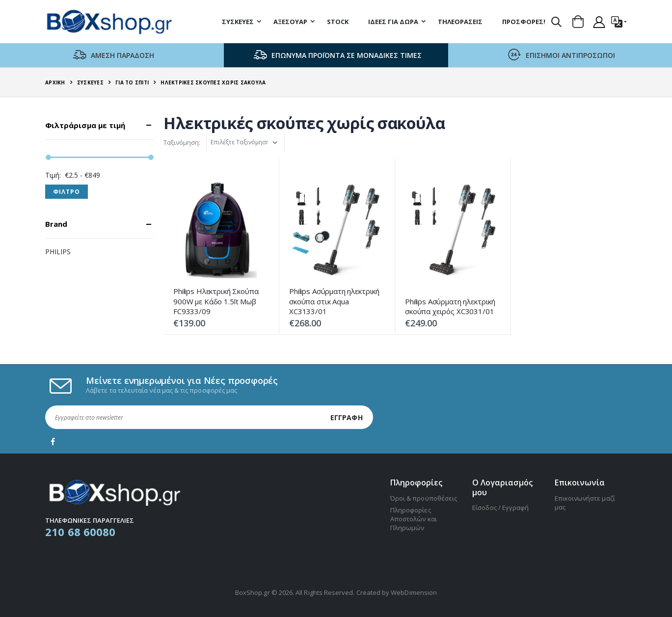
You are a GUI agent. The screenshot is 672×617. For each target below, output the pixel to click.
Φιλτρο (67, 192)
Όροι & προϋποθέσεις (424, 498)
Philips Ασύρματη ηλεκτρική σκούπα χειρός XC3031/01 (450, 306)
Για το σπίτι (132, 82)
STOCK (338, 22)
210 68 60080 (80, 532)
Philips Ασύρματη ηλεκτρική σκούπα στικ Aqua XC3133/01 (334, 301)
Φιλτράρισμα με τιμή (85, 125)
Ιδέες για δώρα (393, 22)
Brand (56, 224)
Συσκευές (238, 22)
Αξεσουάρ (290, 22)
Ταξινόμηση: (182, 142)
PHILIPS (58, 252)
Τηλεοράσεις (460, 22)
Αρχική (55, 82)
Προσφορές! (524, 22)
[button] (556, 22)
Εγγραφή (347, 417)
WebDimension (414, 592)
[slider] (48, 157)
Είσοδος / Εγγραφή (500, 508)
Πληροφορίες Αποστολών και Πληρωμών (414, 519)
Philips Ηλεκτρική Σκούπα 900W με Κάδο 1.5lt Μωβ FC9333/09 (216, 301)
